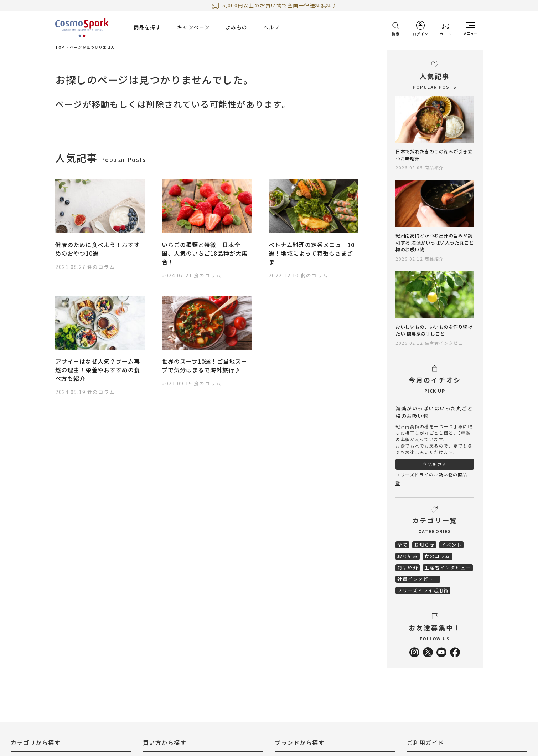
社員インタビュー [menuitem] (418, 579)
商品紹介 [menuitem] (408, 568)
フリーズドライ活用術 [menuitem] (423, 590)
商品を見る (435, 464)
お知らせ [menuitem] (424, 545)
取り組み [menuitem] (408, 556)
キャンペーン (193, 27)
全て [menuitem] (402, 545)
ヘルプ (272, 27)
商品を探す (148, 27)
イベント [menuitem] (451, 545)
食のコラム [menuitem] (437, 556)
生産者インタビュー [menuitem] (448, 568)
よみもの (237, 27)
